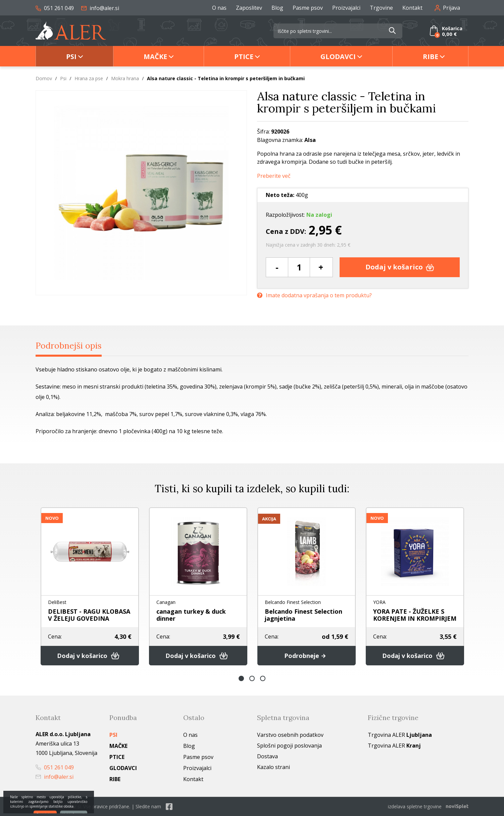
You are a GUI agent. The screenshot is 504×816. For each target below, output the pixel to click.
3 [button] (263, 678)
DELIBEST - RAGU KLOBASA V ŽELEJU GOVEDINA (89, 615)
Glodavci (338, 57)
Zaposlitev (249, 8)
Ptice (244, 57)
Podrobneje (307, 656)
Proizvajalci (346, 8)
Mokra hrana (125, 78)
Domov (44, 78)
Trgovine (381, 8)
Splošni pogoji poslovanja (289, 746)
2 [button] (252, 678)
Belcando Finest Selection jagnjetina (304, 615)
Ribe (431, 57)
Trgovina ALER (400, 735)
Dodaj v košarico (400, 267)
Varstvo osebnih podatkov (290, 735)
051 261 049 (55, 8)
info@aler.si (100, 8)
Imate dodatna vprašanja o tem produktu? (314, 295)
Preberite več (274, 176)
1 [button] (241, 678)
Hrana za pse (89, 78)
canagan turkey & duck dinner (191, 615)
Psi (71, 57)
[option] (90, 586)
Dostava (267, 756)
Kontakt (412, 8)
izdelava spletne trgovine (415, 806)
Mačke (155, 57)
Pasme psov (308, 8)
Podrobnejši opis (69, 346)
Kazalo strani (273, 767)
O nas (219, 8)
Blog (277, 8)
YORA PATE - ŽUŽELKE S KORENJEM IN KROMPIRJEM (415, 615)
